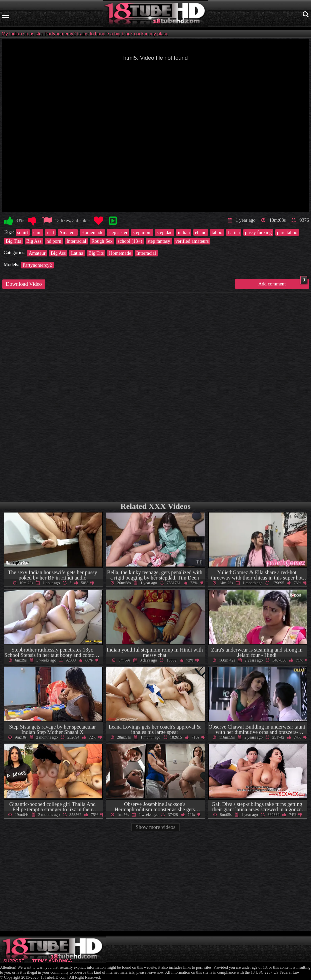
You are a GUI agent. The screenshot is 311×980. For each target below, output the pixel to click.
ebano (201, 232)
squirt (23, 232)
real (50, 232)
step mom (142, 232)
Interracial (76, 241)
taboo (217, 232)
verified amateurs (192, 241)
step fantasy (159, 241)
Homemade (92, 232)
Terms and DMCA (52, 961)
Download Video (24, 284)
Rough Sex (102, 241)
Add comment (283, 283)
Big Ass (34, 241)
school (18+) (130, 241)
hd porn (54, 241)
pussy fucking (258, 232)
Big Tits (13, 241)
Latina (234, 232)
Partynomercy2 (37, 265)
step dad (165, 232)
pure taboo (287, 232)
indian (184, 232)
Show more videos (155, 827)
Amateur (68, 232)
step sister (118, 232)
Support (14, 961)
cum (37, 232)
